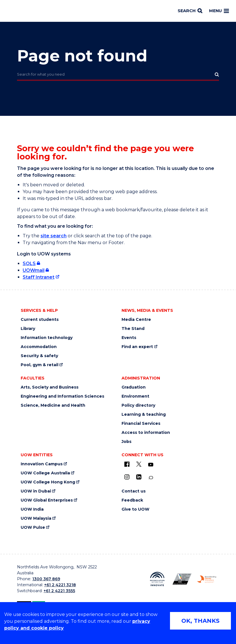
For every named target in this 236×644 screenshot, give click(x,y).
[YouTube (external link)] (151, 465)
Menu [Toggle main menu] (219, 11)
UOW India (32, 509)
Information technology (47, 338)
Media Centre (136, 320)
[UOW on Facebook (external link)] (127, 464)
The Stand (133, 329)
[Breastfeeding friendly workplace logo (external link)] (207, 579)
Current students (40, 320)
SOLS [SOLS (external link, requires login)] (29, 264)
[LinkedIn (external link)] (139, 477)
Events (129, 338)
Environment (135, 396)
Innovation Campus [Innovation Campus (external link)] (42, 464)
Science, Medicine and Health (53, 405)
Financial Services (141, 424)
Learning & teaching (144, 414)
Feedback (132, 500)
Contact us (134, 491)
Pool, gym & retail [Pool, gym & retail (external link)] (40, 365)
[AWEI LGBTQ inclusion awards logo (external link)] (182, 579)
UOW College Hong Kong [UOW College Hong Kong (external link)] (48, 482)
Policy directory (138, 405)
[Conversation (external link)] (151, 478)
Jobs (126, 442)
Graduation (134, 387)
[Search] (190, 11)
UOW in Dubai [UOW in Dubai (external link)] (36, 491)
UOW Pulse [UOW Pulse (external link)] (33, 527)
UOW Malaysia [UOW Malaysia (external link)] (36, 518)
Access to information (146, 433)
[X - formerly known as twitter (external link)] (139, 464)
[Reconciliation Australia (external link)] (157, 579)
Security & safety (39, 356)
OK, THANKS (200, 621)
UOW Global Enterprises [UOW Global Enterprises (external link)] (47, 500)
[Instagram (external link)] (127, 477)
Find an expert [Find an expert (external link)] (137, 347)
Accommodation (39, 347)
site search (54, 236)
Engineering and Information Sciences (62, 396)
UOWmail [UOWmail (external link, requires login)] (34, 270)
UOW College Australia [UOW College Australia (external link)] (45, 473)
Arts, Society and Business (50, 387)
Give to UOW (135, 509)
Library (28, 329)
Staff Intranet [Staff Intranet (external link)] (39, 277)
